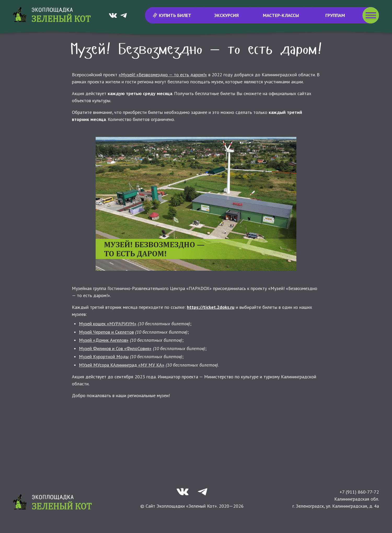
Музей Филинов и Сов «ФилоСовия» (115, 363)
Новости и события (157, 44)
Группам (335, 15)
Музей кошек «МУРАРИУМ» (108, 338)
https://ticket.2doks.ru (211, 321)
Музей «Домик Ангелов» (104, 354)
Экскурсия (227, 15)
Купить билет (172, 15)
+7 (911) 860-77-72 (359, 506)
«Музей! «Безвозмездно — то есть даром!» (163, 89)
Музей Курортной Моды (104, 371)
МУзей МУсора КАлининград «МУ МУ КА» (122, 379)
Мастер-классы (281, 15)
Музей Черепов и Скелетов (106, 346)
